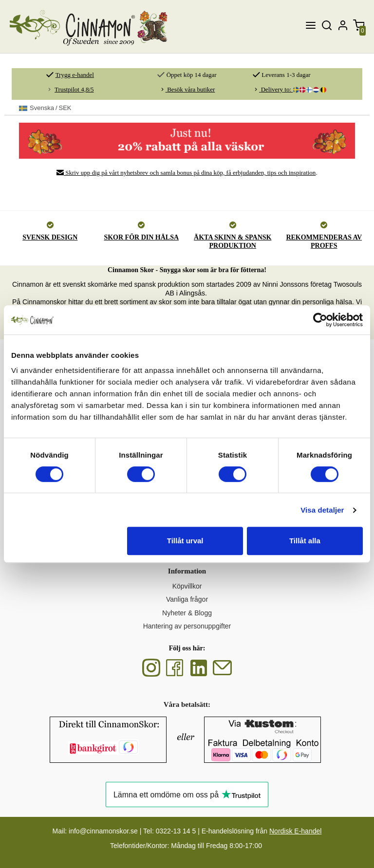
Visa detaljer (322, 510)
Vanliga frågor (187, 599)
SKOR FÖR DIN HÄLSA (141, 237)
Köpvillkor (187, 586)
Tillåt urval (185, 541)
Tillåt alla (305, 541)
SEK (45, 108)
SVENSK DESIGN (50, 237)
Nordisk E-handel (295, 831)
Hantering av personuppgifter (187, 626)
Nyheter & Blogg (187, 613)
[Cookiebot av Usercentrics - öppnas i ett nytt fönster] (320, 320)
